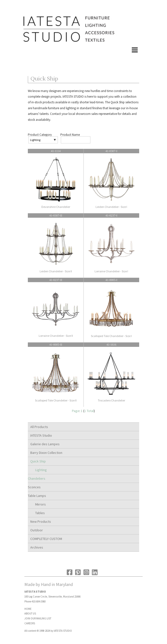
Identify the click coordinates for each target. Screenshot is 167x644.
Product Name (70, 135)
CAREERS (30, 623)
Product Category (40, 135)
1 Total (89, 411)
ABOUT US (30, 613)
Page (76, 411)
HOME (28, 609)
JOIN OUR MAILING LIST (38, 618)
